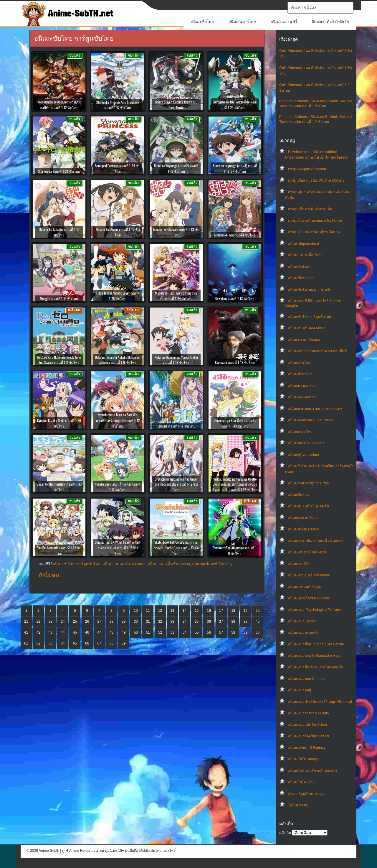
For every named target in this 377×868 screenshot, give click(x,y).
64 (63, 643)
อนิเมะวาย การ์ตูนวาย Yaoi (309, 483)
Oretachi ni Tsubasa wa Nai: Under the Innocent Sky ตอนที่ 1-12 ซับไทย (176, 484)
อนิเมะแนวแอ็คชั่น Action (307, 725)
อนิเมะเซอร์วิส (299, 564)
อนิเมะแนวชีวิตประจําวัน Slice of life (316, 644)
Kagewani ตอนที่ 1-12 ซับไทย (235, 362)
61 (26, 643)
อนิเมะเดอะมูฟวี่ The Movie (309, 575)
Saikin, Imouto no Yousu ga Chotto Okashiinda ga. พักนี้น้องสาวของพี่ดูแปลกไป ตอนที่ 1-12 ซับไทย (235, 484)
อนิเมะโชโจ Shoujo (303, 759)
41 (26, 632)
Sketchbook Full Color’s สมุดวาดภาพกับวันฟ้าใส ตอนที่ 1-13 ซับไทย (176, 548)
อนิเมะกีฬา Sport (301, 278)
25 (75, 622)
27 (99, 622)
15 (197, 611)
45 (75, 632)
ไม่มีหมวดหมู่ (298, 805)
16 (209, 611)
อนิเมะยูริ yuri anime (304, 455)
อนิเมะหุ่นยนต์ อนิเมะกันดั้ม (309, 506)
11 (148, 611)
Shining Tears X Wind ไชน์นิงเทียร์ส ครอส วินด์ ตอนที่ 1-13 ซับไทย (118, 548)
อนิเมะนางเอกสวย (302, 386)
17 (221, 611)
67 (99, 643)
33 (172, 622)
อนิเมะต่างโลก (299, 363)
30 (136, 622)
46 (87, 632)
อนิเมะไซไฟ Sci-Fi (302, 782)
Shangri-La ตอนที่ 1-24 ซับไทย (59, 171)
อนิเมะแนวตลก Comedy (307, 679)
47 (99, 632)
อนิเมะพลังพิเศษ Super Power (311, 420)
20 (258, 611)
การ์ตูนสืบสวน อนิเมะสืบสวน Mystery (316, 180)
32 (160, 622)
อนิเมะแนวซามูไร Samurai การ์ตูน (314, 656)
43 (51, 632)
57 (221, 632)
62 (38, 643)
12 (160, 611)
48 (111, 632)
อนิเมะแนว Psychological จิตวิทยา (315, 610)
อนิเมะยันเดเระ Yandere (306, 443)
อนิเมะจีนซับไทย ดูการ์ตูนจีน (310, 290)
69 (124, 643)
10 (136, 611)
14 (185, 611)
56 (209, 632)
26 (87, 622)
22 (38, 622)
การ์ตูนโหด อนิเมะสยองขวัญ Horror (315, 221)
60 (258, 632)
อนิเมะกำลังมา (299, 267)
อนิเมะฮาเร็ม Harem (303, 529)
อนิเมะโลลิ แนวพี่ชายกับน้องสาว (312, 771)
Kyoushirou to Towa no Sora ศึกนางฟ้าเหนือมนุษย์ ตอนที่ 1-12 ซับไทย (118, 420)
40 (258, 622)
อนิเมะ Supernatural (304, 244)
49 (124, 632)
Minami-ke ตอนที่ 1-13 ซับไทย (235, 235)
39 (245, 622)
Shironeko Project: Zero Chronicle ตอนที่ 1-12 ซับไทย (118, 105)
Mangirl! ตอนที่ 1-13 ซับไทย (59, 299)
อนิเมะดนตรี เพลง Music (307, 328)
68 (111, 643)
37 (221, 622)
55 (197, 632)
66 (87, 643)
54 (185, 632)
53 (172, 632)
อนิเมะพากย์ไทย (242, 22)
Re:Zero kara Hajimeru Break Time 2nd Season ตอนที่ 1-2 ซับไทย (59, 360)
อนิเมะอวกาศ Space (304, 518)
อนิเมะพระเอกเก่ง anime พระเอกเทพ (315, 409)
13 (172, 611)
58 (233, 632)
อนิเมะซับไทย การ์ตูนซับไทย (310, 317)
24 (63, 622)
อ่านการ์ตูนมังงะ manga (306, 794)
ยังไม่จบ (49, 575)
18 (233, 611)
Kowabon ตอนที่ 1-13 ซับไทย (235, 299)
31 (148, 622)
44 (63, 632)
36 (209, 622)
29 (124, 622)
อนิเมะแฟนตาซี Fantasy (307, 748)
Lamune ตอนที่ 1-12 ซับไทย (176, 426)
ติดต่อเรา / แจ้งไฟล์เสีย (330, 22)
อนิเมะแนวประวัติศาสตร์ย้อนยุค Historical (320, 702)
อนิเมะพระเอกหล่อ (302, 397)
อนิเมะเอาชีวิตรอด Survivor (309, 598)
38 (233, 622)
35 (197, 622)
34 (185, 622)
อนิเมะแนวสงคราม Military (309, 713)
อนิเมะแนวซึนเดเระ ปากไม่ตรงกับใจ (316, 667)
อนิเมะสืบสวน (298, 495)
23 (51, 622)
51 (148, 632)
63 (51, 643)
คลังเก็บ (285, 833)
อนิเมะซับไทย (202, 22)
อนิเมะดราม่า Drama (304, 340)
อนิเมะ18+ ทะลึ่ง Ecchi (305, 255)
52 (160, 632)
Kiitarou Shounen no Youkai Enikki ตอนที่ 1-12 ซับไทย (176, 360)
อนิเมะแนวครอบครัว (304, 633)
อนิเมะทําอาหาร (300, 374)
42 (38, 632)
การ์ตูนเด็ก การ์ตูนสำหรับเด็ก (310, 209)
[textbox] (320, 8)
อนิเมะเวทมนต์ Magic (304, 587)
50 (136, 632)
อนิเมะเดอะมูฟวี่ (284, 22)
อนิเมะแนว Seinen (302, 621)
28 (111, 622)
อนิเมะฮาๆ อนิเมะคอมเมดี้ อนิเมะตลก (316, 541)
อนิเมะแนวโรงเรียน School (309, 736)
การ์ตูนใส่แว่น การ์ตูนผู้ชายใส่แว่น (314, 232)
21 (26, 622)
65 (75, 643)
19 (245, 611)
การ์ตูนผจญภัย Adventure (308, 169)
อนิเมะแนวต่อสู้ (300, 690)
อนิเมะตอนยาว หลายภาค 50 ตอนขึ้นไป (318, 351)
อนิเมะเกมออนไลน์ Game (307, 552)
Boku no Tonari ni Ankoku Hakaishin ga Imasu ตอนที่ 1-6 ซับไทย (118, 360)
